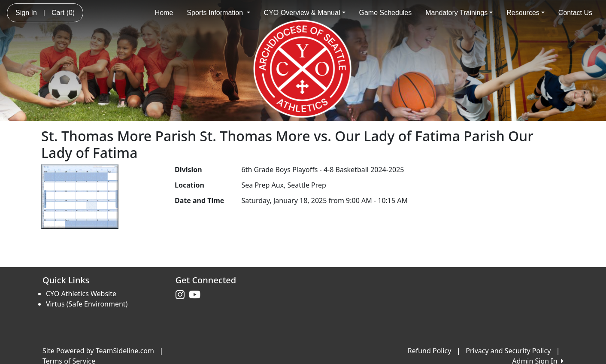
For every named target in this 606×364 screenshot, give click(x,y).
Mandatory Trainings (459, 13)
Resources (526, 13)
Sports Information (218, 13)
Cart (63, 13)
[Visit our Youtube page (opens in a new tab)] (197, 295)
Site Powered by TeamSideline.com (98, 351)
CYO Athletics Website (81, 294)
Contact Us (575, 13)
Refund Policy (430, 351)
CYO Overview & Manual (305, 13)
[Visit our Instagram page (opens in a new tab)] (182, 295)
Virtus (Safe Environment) (87, 304)
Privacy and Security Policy (508, 351)
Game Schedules (386, 13)
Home (164, 13)
